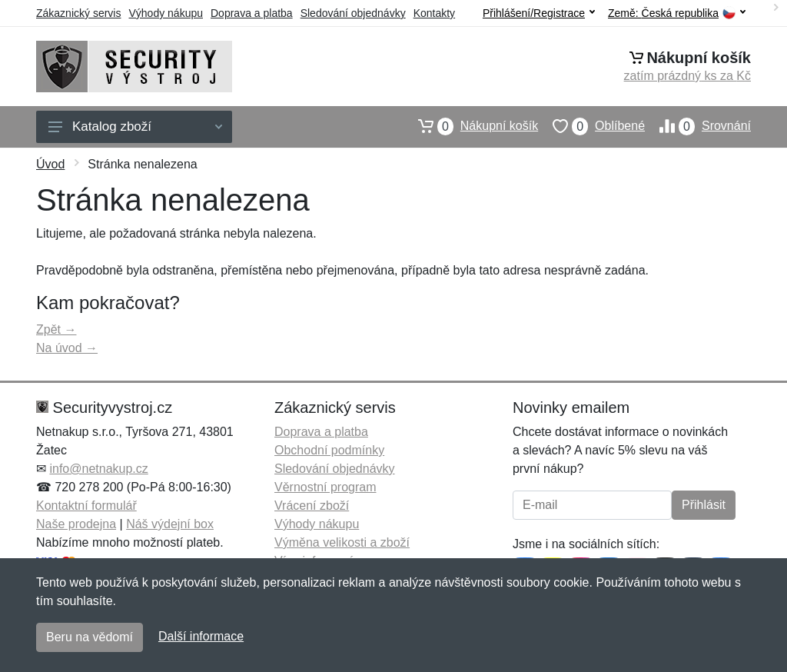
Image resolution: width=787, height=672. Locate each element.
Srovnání (698, 126)
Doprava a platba (252, 13)
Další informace (201, 636)
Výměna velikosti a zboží (342, 542)
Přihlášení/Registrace (539, 13)
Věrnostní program (325, 487)
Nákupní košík (471, 126)
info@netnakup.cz (98, 469)
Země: (677, 13)
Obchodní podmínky (329, 450)
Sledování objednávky (353, 13)
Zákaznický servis (78, 13)
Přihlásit (704, 505)
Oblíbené (591, 126)
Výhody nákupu (166, 13)
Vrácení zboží (312, 506)
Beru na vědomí (90, 637)
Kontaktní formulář (86, 506)
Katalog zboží (135, 126)
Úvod (50, 164)
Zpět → (56, 329)
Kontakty (434, 13)
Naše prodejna (76, 524)
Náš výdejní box (170, 524)
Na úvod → (67, 348)
